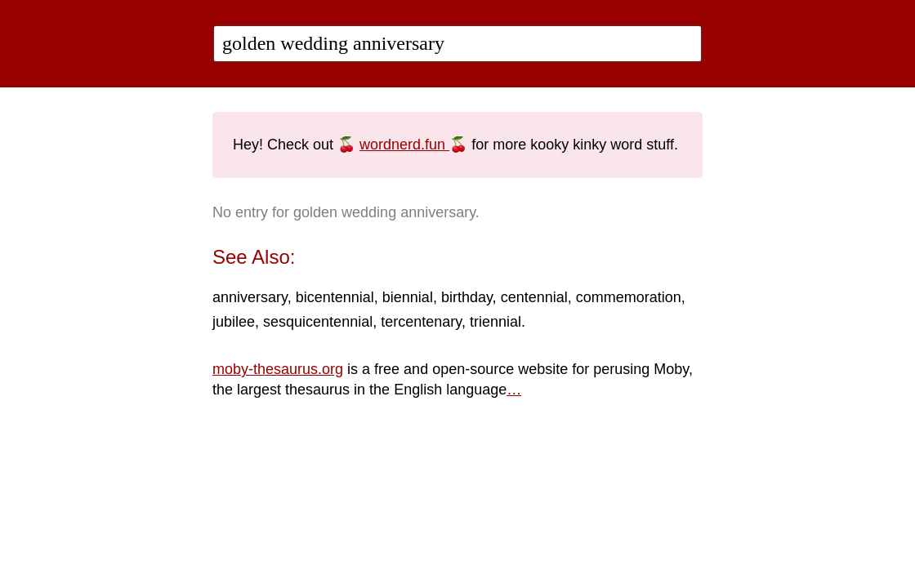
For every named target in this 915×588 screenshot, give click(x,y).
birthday (467, 297)
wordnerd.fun (404, 145)
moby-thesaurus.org (278, 369)
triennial (495, 322)
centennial (534, 297)
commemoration (629, 297)
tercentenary (421, 322)
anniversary (250, 297)
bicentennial (335, 297)
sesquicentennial (318, 322)
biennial (408, 297)
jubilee (234, 322)
